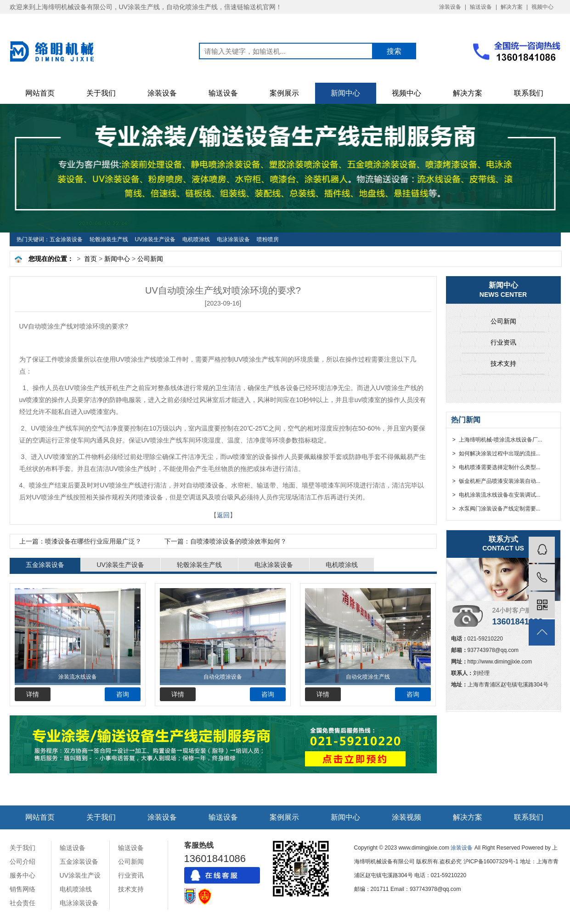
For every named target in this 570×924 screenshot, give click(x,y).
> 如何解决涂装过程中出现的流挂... (496, 453)
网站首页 (40, 93)
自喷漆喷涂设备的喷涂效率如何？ (226, 541)
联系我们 (529, 93)
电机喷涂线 (196, 239)
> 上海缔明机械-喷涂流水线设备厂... (497, 440)
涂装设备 (450, 7)
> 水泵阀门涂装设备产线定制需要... (496, 509)
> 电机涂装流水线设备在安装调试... (496, 495)
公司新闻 (150, 259)
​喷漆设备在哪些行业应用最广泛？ (80, 541)
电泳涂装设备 (233, 239)
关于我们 (101, 93)
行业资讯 (503, 342)
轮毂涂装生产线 (109, 239)
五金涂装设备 (66, 239)
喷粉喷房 (268, 239)
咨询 (123, 694)
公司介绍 (23, 862)
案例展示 (284, 93)
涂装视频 (406, 817)
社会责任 (23, 903)
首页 (90, 259)
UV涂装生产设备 (155, 239)
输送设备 (481, 7)
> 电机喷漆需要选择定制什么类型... (496, 467)
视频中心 (542, 7)
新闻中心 (345, 93)
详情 (33, 694)
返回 (223, 515)
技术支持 (503, 363)
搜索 (394, 51)
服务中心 (23, 875)
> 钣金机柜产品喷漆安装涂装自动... (496, 481)
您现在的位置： (51, 259)
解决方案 (512, 7)
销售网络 (23, 889)
